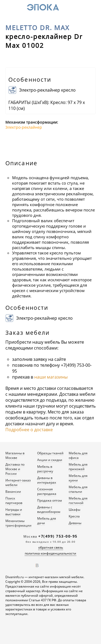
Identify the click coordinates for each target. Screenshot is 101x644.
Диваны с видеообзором (49, 509)
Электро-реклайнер (24, 127)
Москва (30, 536)
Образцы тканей (50, 453)
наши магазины (51, 377)
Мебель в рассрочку (45, 469)
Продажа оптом (50, 500)
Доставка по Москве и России (15, 469)
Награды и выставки (14, 512)
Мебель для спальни (78, 489)
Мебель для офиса (78, 455)
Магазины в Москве (15, 455)
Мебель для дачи (47, 521)
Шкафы (74, 510)
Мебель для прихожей (78, 467)
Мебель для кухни (78, 478)
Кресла (74, 516)
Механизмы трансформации (18, 523)
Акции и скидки (50, 460)
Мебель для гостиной (78, 501)
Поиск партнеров (14, 501)
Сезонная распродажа (47, 491)
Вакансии (13, 492)
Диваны (75, 523)
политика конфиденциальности (50, 553)
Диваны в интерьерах (47, 480)
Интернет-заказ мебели (18, 483)
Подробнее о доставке (29, 430)
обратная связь (51, 547)
